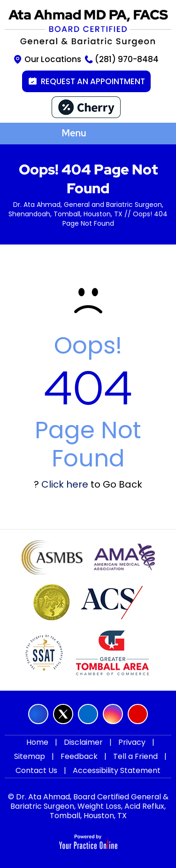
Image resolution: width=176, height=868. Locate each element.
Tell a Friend (135, 756)
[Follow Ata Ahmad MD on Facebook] (38, 714)
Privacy (132, 742)
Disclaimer (83, 742)
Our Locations (53, 59)
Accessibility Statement (117, 770)
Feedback (79, 756)
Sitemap (30, 756)
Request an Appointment (93, 81)
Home (37, 742)
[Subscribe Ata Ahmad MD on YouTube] (138, 714)
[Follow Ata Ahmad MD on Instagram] (113, 714)
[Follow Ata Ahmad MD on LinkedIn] (88, 714)
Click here (65, 484)
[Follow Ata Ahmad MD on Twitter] (63, 714)
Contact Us (36, 770)
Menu (85, 134)
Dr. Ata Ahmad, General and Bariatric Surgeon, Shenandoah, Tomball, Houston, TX (86, 209)
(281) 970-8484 (127, 59)
